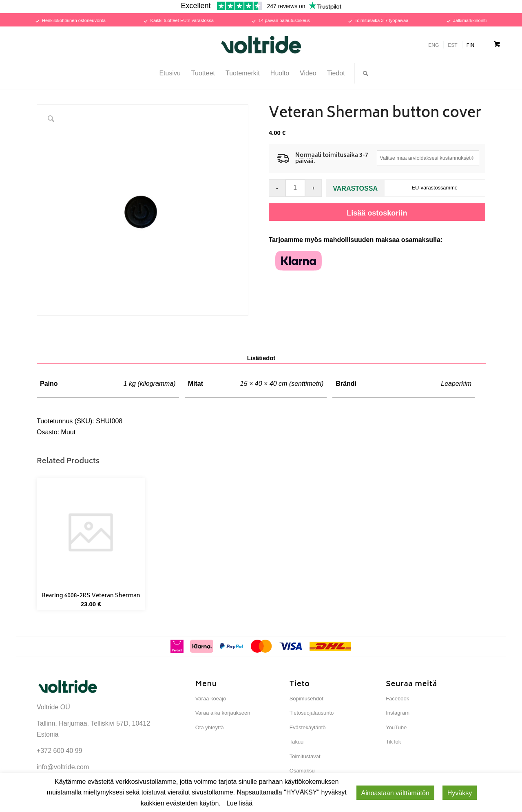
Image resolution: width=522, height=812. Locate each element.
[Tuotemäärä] (295, 188)
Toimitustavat (305, 756)
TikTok (393, 742)
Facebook (397, 699)
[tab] (261, 359)
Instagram (398, 713)
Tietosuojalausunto (312, 713)
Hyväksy (460, 793)
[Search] (363, 73)
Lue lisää (239, 803)
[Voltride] (261, 45)
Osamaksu (302, 771)
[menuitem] (170, 73)
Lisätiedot (261, 358)
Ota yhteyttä (210, 727)
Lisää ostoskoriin (377, 213)
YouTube (396, 727)
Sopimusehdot (306, 699)
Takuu (297, 742)
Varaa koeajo (211, 699)
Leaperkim (456, 384)
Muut (69, 432)
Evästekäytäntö (308, 727)
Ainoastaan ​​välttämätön (395, 793)
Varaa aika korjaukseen (223, 713)
